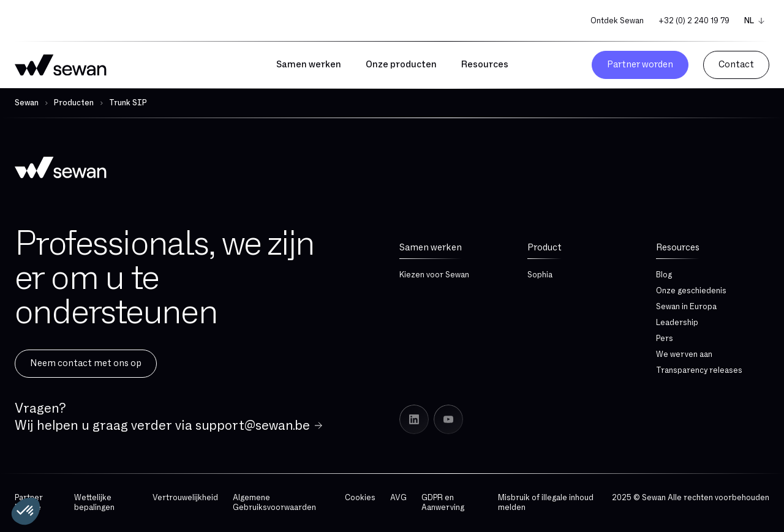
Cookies (360, 498)
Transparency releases (699, 370)
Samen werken (431, 248)
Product (545, 248)
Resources (678, 248)
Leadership (677, 323)
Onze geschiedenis (691, 291)
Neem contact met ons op (86, 363)
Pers (665, 339)
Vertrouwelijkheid (185, 498)
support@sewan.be (253, 425)
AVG (398, 498)
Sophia (540, 275)
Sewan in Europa (686, 307)
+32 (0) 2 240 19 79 (694, 21)
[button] (26, 511)
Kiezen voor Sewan (434, 275)
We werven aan (684, 354)
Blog (664, 275)
